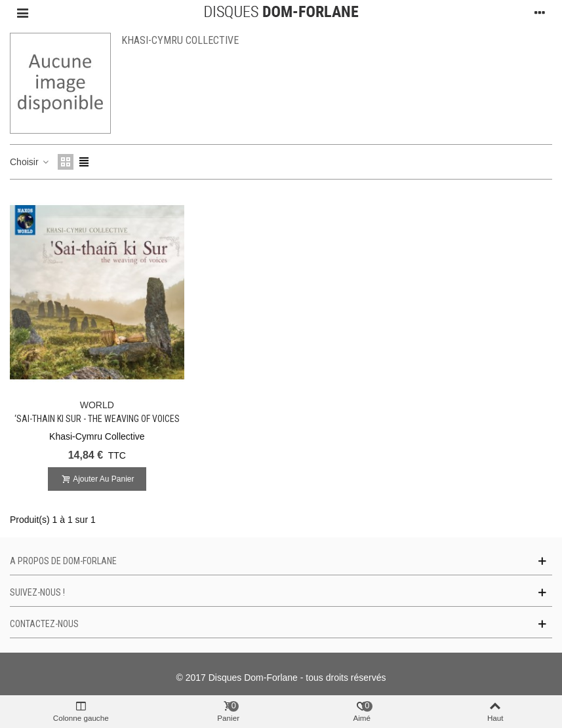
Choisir (30, 162)
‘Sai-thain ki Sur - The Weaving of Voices (97, 419)
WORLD (97, 405)
